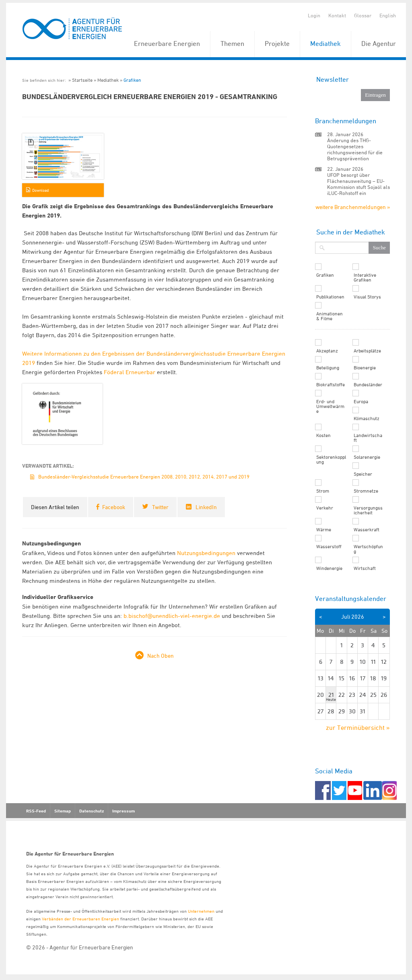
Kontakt (337, 15)
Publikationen (330, 297)
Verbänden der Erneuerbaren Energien (80, 919)
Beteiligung (328, 368)
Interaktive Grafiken (365, 278)
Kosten (323, 435)
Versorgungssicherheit (368, 510)
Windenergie (329, 568)
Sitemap (63, 811)
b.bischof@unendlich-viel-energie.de (172, 616)
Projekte (277, 44)
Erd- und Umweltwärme (330, 406)
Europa (361, 402)
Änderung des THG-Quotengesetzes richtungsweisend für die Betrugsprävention (355, 149)
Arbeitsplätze (367, 351)
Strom (323, 491)
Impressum (124, 811)
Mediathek (325, 44)
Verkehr (325, 508)
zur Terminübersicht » (358, 727)
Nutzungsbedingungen (206, 553)
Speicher (363, 474)
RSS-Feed (36, 811)
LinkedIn (206, 507)
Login (314, 15)
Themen (232, 44)
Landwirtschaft (368, 438)
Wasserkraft (367, 530)
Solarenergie (367, 457)
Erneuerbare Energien (167, 44)
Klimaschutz (367, 419)
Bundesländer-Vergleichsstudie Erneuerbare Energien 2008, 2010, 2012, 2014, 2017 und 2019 (144, 477)
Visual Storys (367, 297)
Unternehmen (201, 911)
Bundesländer (368, 385)
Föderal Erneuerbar (130, 372)
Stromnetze (366, 491)
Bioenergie (365, 368)
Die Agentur (379, 44)
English (388, 15)
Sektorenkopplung (331, 460)
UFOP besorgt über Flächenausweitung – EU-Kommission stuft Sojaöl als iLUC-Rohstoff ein (358, 184)
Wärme (324, 530)
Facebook (114, 507)
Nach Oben (161, 656)
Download (40, 190)
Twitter (160, 507)
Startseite (82, 80)
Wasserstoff (329, 547)
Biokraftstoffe (331, 385)
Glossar (363, 15)
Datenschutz (92, 811)
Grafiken (132, 80)
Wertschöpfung (368, 549)
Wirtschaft (365, 568)
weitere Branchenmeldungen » (353, 207)
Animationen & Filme (330, 316)
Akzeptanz (327, 351)
